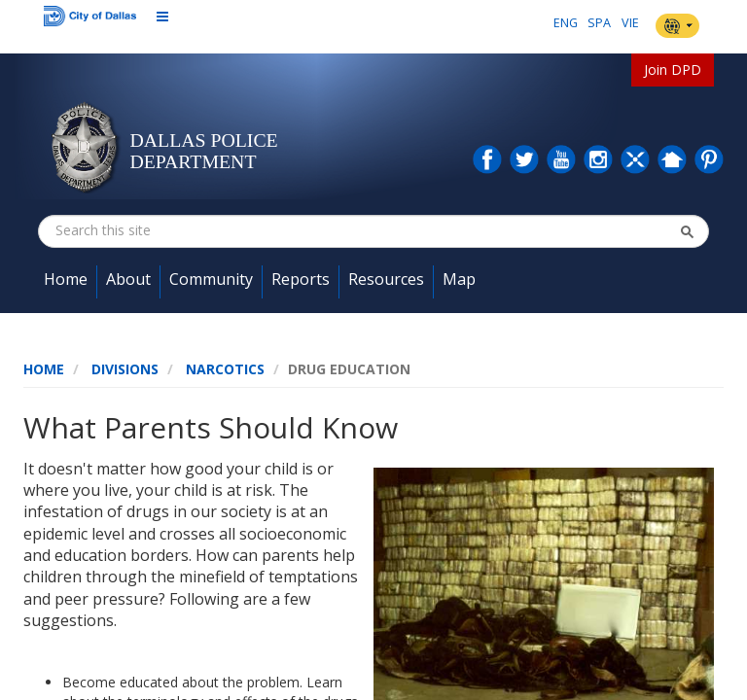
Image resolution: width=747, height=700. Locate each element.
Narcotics (225, 369)
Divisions (125, 369)
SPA (599, 23)
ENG (566, 23)
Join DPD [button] (673, 70)
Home (44, 369)
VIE (630, 23)
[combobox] (153, 230)
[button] (687, 231)
